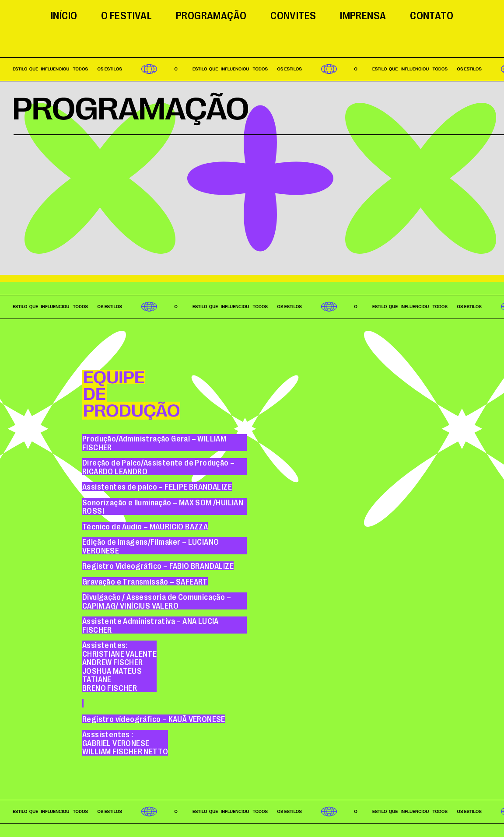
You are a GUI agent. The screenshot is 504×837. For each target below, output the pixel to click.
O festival (126, 15)
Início (64, 15)
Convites (293, 15)
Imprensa (363, 15)
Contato (432, 15)
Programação (211, 15)
